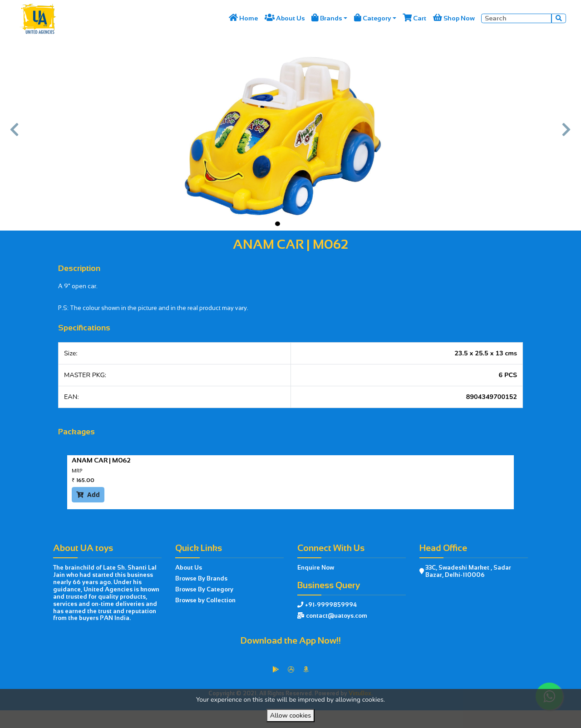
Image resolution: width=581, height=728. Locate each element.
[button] (15, 134)
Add (88, 494)
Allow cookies (290, 715)
